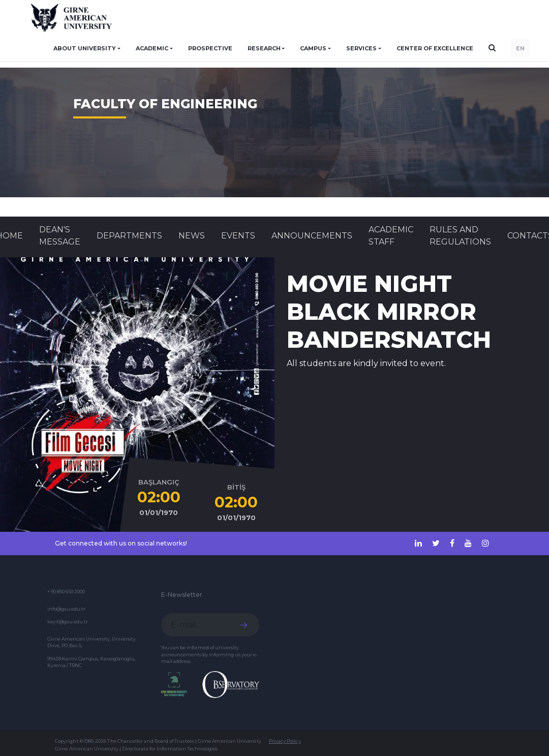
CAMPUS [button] (313, 48)
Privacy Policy (285, 741)
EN (520, 48)
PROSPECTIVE (210, 48)
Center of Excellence (435, 48)
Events (238, 236)
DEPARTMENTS (129, 236)
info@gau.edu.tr (66, 609)
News (192, 236)
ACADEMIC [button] (152, 48)
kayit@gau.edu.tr (68, 622)
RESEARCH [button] (264, 48)
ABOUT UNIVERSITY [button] (85, 48)
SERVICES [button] (361, 48)
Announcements (312, 236)
